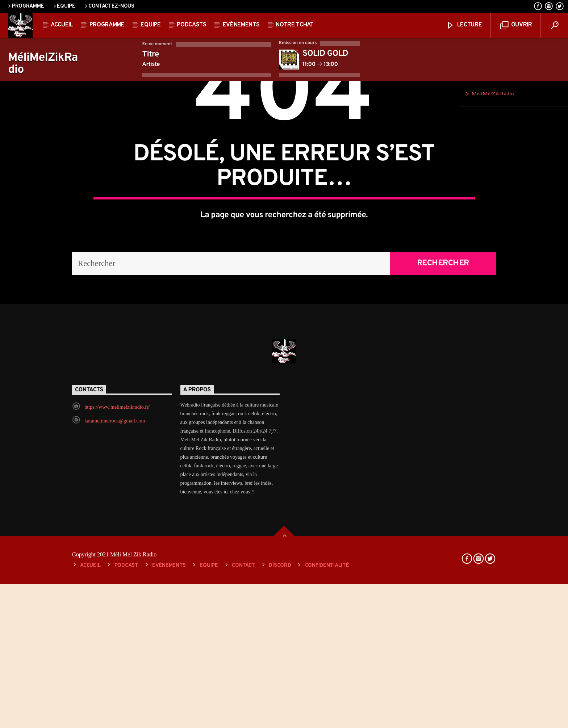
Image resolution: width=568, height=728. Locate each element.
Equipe (64, 6)
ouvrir (516, 26)
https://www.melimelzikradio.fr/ (117, 634)
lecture (464, 26)
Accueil (62, 25)
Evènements (241, 25)
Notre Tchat (295, 25)
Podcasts (191, 25)
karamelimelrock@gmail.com (115, 647)
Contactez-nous (109, 6)
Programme (25, 6)
